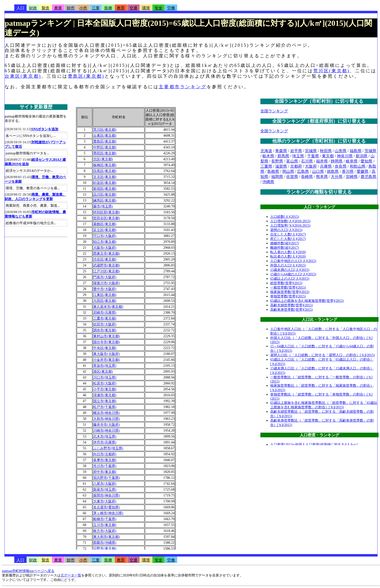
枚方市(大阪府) (105, 531)
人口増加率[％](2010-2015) (290, 226)
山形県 (341, 151)
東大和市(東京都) (106, 537)
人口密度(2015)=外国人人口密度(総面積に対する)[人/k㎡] (314, 445)
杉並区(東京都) (105, 183)
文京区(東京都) (105, 177)
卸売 (71, 8)
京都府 (296, 166)
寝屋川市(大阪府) (106, 283)
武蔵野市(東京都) (106, 265)
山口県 (318, 171)
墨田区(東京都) (105, 153)
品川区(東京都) (105, 195)
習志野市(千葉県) (106, 478)
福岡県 (277, 177)
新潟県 (362, 156)
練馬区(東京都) (105, 200)
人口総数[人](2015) (285, 217)
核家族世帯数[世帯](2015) (290, 292)
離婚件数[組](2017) (285, 248)
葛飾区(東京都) (105, 224)
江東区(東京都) (105, 295)
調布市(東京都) (105, 330)
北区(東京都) (103, 159)
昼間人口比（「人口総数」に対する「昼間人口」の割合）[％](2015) (323, 355)
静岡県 (337, 161)
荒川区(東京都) (332, 71)
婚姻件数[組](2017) (285, 243)
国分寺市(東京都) (106, 342)
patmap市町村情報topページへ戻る (28, 571)
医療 (108, 8)
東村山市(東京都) (106, 336)
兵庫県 (326, 166)
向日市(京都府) (105, 454)
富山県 (292, 161)
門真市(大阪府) (105, 277)
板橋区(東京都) (105, 165)
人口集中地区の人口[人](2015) (293, 261)
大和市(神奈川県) (106, 419)
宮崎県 (352, 177)
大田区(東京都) (105, 301)
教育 (121, 8)
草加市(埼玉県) (105, 366)
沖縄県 (268, 182)
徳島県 (333, 171)
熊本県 (322, 177)
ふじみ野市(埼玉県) (108, 448)
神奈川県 (345, 156)
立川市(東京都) (105, 525)
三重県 (266, 166)
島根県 (273, 171)
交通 (133, 8)
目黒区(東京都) (105, 171)
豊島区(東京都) (86, 76)
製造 (46, 8)
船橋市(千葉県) (105, 519)
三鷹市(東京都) (105, 318)
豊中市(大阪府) (105, 289)
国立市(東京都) (105, 401)
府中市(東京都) (105, 472)
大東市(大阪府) (105, 501)
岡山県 (288, 171)
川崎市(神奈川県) (106, 431)
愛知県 (366, 161)
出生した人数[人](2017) (288, 234)
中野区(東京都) (105, 147)
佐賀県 (292, 177)
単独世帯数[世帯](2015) (288, 296)
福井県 (322, 161)
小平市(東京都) (105, 389)
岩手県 (296, 151)
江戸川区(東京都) (106, 271)
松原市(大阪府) (105, 383)
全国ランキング (274, 111)
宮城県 (311, 151)
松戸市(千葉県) (105, 407)
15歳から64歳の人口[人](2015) (293, 274)
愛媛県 (363, 171)
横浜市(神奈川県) (106, 413)
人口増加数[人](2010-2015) (290, 221)
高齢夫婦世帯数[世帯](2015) (292, 305)
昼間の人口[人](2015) (286, 230)
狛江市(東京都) (105, 242)
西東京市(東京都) (106, 254)
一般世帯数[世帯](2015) (288, 287)
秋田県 (326, 151)
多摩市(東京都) (105, 460)
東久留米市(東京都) (108, 307)
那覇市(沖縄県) (105, 543)
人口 (20, 8)
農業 (58, 8)
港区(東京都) (103, 372)
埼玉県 (298, 156)
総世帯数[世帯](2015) (286, 283)
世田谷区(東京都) (106, 218)
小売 (83, 8)
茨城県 (370, 151)
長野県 (277, 161)
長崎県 (307, 177)
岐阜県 (352, 161)
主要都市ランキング (183, 87)
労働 (171, 8)
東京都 (328, 156)
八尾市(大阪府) (105, 484)
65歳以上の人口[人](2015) (290, 279)
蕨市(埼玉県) (103, 206)
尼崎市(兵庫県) (105, 313)
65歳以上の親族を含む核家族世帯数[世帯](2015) (307, 301)
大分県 (337, 177)
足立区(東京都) (105, 230)
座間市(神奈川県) (106, 495)
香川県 (348, 171)
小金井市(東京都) (106, 360)
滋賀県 (281, 166)
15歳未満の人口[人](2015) (290, 270)
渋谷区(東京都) (105, 259)
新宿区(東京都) (105, 189)
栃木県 (268, 156)
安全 (158, 8)
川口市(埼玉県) (105, 377)
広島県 (303, 171)
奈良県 (341, 166)
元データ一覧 (71, 575)
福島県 (356, 151)
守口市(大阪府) (105, 236)
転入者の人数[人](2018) (288, 252)
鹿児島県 (368, 177)
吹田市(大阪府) (105, 324)
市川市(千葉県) (105, 466)
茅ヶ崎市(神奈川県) (108, 513)
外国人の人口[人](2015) (288, 265)
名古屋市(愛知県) (106, 507)
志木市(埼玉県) (105, 436)
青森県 (281, 151)
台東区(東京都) (23, 76)
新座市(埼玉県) (105, 490)
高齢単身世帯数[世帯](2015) (292, 310)
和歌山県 (358, 166)
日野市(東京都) (105, 549)
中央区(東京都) (105, 348)
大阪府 (311, 166)
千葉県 (313, 156)
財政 (33, 8)
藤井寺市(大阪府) (106, 425)
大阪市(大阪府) (105, 248)
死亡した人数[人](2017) (288, 239)
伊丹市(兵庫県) (105, 442)
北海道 (266, 151)
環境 (146, 8)
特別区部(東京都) (106, 212)
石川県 (307, 161)
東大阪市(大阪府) (106, 354)
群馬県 (283, 156)
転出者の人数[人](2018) (288, 257)
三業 (96, 8)
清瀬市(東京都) (105, 395)
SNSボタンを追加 (45, 129)
